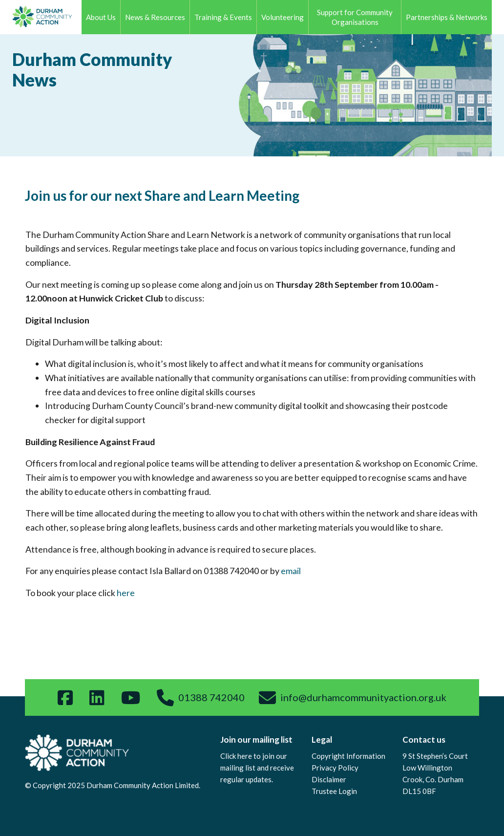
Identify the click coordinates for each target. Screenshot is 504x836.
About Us (101, 17)
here (126, 593)
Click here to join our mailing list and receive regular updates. (257, 768)
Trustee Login (334, 791)
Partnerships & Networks (447, 17)
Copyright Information (348, 756)
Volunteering (283, 17)
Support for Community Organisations (355, 17)
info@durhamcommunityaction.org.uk (363, 697)
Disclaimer (329, 779)
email (291, 571)
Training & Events (223, 17)
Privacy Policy (335, 768)
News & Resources (155, 17)
